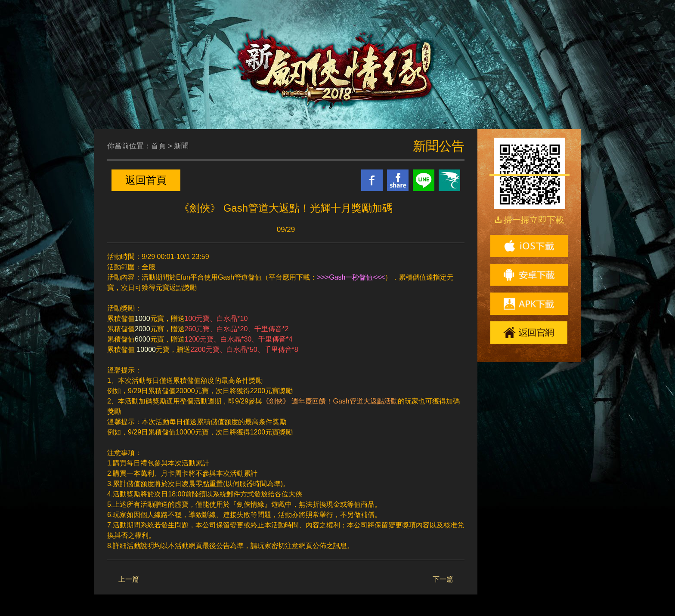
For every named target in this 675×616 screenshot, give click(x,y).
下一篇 (443, 579)
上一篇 (129, 579)
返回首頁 (146, 180)
